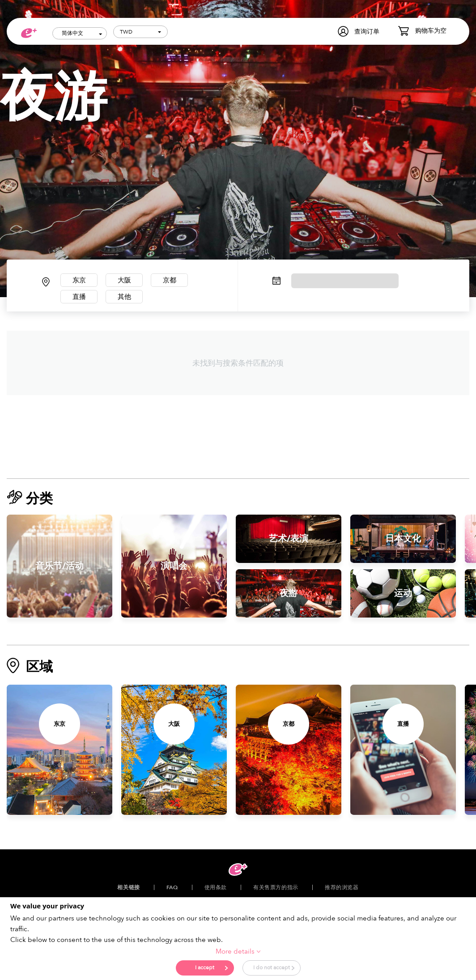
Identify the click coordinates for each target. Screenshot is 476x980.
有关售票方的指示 (276, 890)
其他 (129, 299)
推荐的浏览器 (342, 890)
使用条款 (216, 890)
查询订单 (367, 32)
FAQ (172, 890)
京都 (177, 281)
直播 (81, 299)
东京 (81, 281)
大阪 (129, 281)
